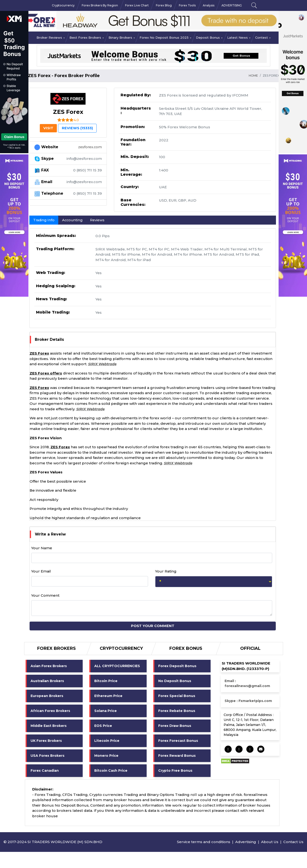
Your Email (41, 571)
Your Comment (45, 596)
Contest (263, 37)
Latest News (239, 37)
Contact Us (293, 842)
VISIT (47, 128)
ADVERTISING (232, 5)
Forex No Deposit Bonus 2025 (165, 37)
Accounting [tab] (74, 220)
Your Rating (166, 571)
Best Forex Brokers (87, 37)
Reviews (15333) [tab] (78, 128)
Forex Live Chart (137, 5)
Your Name (42, 548)
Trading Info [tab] (44, 220)
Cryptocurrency (63, 5)
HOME (253, 76)
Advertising (246, 842)
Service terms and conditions (204, 842)
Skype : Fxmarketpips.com (248, 701)
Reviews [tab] (100, 220)
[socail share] (228, 749)
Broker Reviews (51, 37)
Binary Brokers (122, 37)
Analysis (209, 5)
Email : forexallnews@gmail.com (247, 684)
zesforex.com (89, 147)
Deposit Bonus (209, 37)
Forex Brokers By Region (100, 5)
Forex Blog (164, 5)
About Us (270, 842)
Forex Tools (187, 5)
